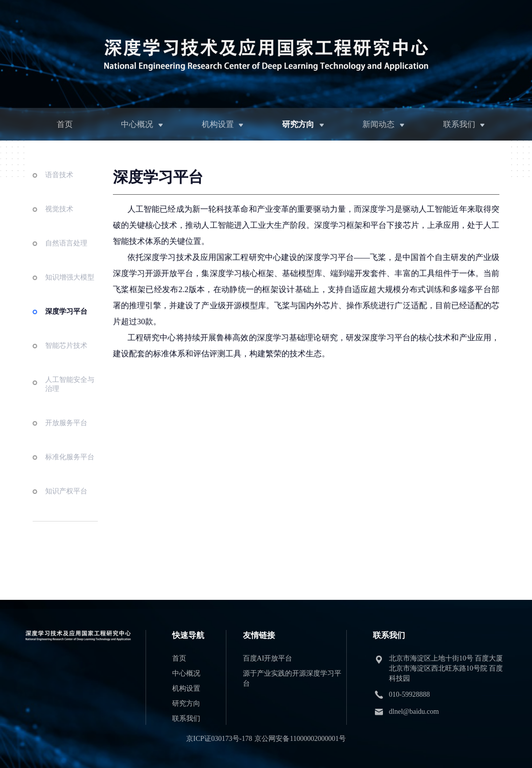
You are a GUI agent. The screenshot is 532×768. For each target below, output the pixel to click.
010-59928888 (410, 694)
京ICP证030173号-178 (219, 739)
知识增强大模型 (70, 292)
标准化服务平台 (70, 472)
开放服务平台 (66, 437)
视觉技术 (59, 224)
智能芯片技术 (66, 360)
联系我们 (459, 124)
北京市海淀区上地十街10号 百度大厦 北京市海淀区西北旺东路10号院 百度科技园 (446, 668)
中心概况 (137, 124)
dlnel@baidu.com (414, 712)
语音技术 (59, 189)
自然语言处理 (66, 258)
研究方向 (298, 124)
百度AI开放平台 (268, 658)
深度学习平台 (66, 326)
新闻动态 (378, 124)
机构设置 (218, 124)
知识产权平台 (66, 506)
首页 (65, 124)
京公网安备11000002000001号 (300, 739)
